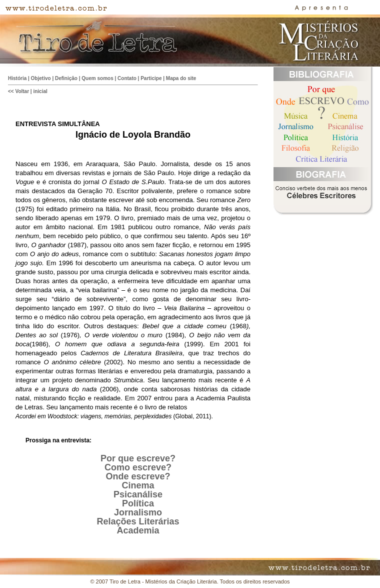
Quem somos (97, 78)
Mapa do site (181, 78)
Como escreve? (138, 467)
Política (138, 503)
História (17, 78)
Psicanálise (138, 494)
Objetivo (41, 78)
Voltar (22, 91)
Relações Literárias (138, 521)
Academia (138, 530)
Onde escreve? (138, 476)
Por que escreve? (138, 458)
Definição (66, 78)
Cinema (138, 485)
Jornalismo (138, 512)
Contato (127, 78)
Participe (151, 78)
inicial (40, 91)
